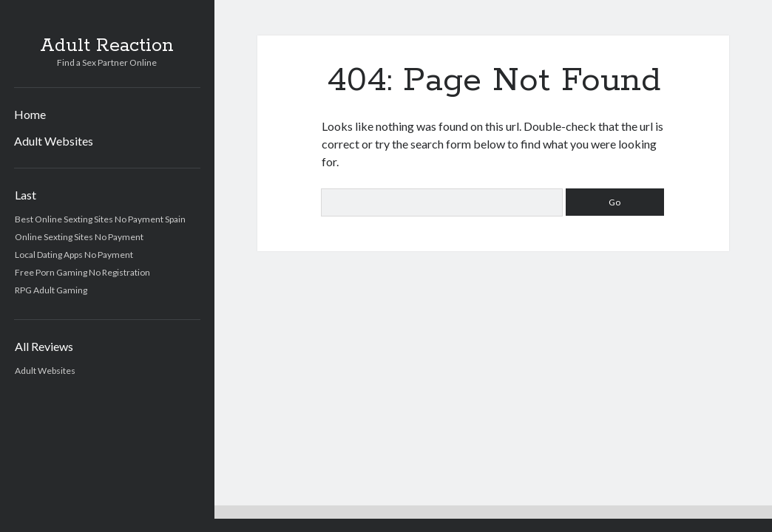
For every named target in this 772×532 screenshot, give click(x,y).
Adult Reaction (107, 46)
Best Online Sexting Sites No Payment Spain (100, 219)
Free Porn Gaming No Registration (82, 272)
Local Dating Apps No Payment (74, 255)
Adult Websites (54, 141)
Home (30, 114)
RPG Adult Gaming (51, 290)
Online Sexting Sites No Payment (79, 237)
